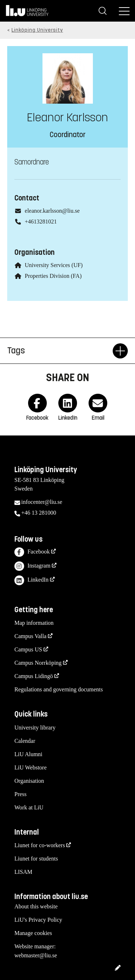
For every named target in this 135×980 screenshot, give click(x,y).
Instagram (32, 566)
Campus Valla (30, 636)
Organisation (29, 781)
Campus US (28, 649)
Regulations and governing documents (59, 689)
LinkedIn (31, 580)
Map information (34, 623)
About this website (36, 906)
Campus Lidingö (34, 676)
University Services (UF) (54, 265)
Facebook (32, 552)
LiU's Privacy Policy (38, 920)
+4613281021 (41, 222)
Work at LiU (29, 807)
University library (35, 728)
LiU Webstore (31, 767)
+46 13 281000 (39, 513)
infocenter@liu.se (42, 502)
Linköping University (37, 30)
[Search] (103, 11)
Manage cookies (33, 933)
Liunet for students (36, 859)
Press (21, 794)
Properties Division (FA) (53, 276)
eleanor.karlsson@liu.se (52, 211)
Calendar (25, 741)
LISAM (23, 872)
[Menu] (124, 11)
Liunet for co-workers (40, 845)
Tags (60, 351)
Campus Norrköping (38, 663)
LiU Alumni (28, 754)
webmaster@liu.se (36, 955)
